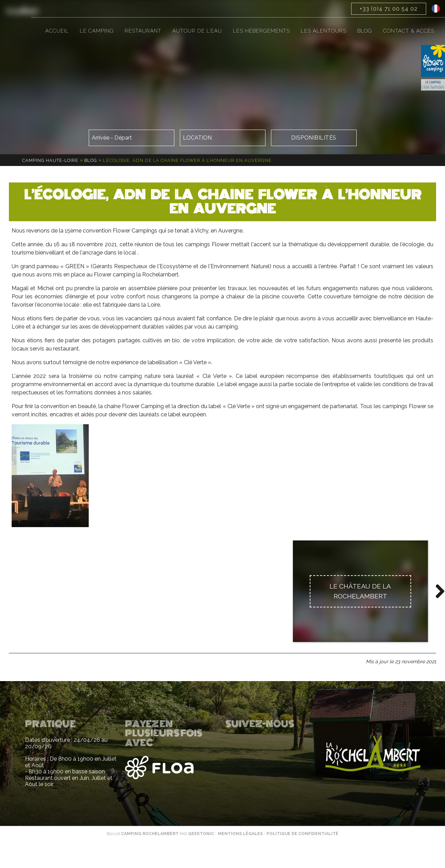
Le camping (97, 31)
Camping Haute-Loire (50, 160)
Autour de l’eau (197, 31)
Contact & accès (409, 31)
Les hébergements (261, 31)
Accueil (57, 31)
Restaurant (143, 31)
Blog (365, 31)
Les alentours (324, 31)
